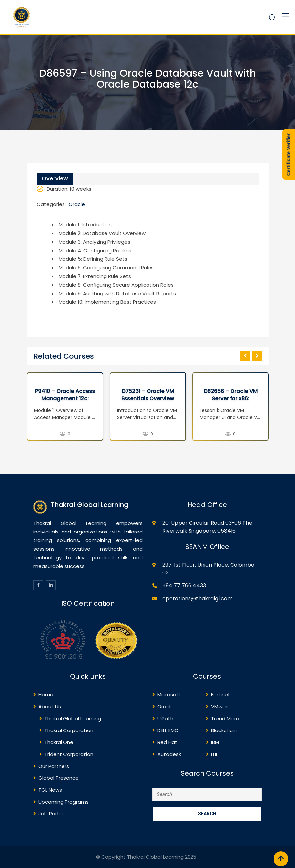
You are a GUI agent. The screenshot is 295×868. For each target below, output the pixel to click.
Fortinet (221, 695)
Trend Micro (225, 718)
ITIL (214, 754)
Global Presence (59, 778)
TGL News (50, 790)
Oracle (77, 204)
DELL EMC (168, 730)
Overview (55, 178)
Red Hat (167, 742)
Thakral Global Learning (73, 718)
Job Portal (51, 814)
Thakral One (59, 742)
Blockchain (224, 730)
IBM (215, 742)
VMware (221, 707)
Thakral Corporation (69, 730)
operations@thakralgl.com (197, 598)
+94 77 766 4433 (184, 586)
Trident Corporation (69, 754)
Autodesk (169, 754)
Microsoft (169, 695)
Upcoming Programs (63, 802)
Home (46, 695)
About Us (50, 707)
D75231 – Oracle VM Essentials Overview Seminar (148, 399)
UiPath (165, 718)
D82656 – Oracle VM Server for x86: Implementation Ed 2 (231, 399)
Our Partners (54, 766)
